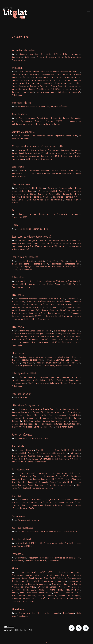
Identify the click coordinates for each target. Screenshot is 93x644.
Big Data (76, 409)
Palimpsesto (26, 121)
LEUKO (33, 194)
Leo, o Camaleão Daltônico (35, 304)
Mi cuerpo (58, 80)
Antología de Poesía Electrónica (56, 72)
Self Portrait (32, 159)
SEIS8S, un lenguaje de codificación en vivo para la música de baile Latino (46, 122)
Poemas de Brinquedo (40, 86)
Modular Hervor (44, 363)
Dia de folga (18, 302)
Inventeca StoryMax (39, 171)
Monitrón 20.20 (19, 456)
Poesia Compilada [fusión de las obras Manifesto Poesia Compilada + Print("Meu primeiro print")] (46, 88)
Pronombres (58, 197)
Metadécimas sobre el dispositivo (34, 106)
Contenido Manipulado (71, 150)
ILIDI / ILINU (61, 54)
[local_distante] (27, 261)
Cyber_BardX (32, 240)
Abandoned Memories (29, 54)
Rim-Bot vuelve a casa (38, 383)
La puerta (76, 54)
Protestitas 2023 (19, 217)
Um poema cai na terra (43, 488)
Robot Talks (72, 136)
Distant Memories (27, 191)
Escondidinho (43, 118)
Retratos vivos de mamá (23, 92)
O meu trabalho (38, 136)
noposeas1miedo (18, 243)
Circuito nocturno (27, 281)
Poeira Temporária (20, 86)
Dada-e (36, 153)
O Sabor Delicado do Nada (68, 83)
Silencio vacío (48, 427)
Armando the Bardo (27, 331)
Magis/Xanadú (75, 153)
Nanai (21, 83)
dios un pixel (64, 74)
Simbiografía (46, 159)
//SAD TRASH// (25, 72)
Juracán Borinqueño (72, 118)
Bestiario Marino (20, 74)
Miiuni (68, 80)
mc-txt (15, 121)
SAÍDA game (30, 57)
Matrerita (68, 194)
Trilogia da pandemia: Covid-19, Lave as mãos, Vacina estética (41, 366)
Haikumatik (55, 118)
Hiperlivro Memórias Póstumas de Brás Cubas (57, 281)
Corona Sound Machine (22, 153)
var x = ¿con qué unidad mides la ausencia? (58, 92)
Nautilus (30, 83)
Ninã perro (24, 136)
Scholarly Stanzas (44, 121)
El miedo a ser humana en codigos (27, 334)
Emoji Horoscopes (27, 118)
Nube (29, 243)
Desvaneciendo (48, 74)
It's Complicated (60, 214)
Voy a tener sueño (65, 427)
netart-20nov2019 (44, 83)
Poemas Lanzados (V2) (29, 310)
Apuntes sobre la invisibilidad (33, 438)
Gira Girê (46, 54)
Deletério (35, 74)
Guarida (23, 171)
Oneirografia (17, 57)
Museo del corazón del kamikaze (34, 156)
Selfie (36, 427)
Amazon (36, 72)
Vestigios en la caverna (23, 287)
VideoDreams (17, 95)
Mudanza (43, 380)
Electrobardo (40, 415)
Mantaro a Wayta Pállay (49, 194)
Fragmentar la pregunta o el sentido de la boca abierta (41, 418)
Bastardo (77, 72)
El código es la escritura (54, 153)
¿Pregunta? (23, 409)
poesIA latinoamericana (62, 156)
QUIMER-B (56, 342)
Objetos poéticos (59, 106)
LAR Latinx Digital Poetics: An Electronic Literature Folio (46, 79)
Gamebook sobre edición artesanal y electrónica (46, 76)
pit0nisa (58, 424)
